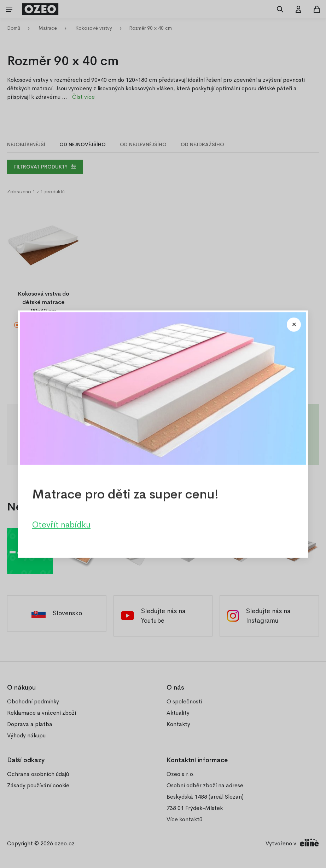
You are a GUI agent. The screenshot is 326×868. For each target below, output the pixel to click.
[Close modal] (294, 325)
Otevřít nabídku (61, 524)
